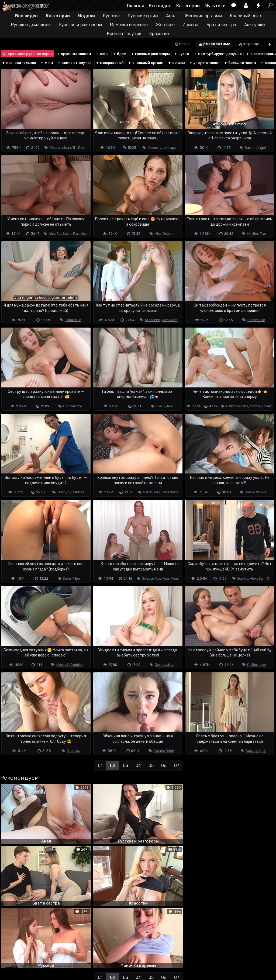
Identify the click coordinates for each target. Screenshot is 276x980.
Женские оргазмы (203, 16)
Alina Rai (55, 234)
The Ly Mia (164, 406)
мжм (47, 63)
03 (125, 766)
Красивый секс (245, 16)
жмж (102, 54)
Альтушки (255, 25)
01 (100, 766)
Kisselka (74, 751)
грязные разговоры (150, 54)
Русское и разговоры (80, 25)
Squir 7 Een (72, 578)
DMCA (9, 955)
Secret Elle (256, 320)
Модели (86, 16)
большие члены (240, 63)
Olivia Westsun (60, 148)
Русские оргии (143, 16)
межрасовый (110, 63)
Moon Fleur (170, 578)
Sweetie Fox (151, 578)
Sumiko (243, 578)
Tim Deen (79, 148)
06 (164, 766)
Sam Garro (170, 320)
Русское (111, 16)
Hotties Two (257, 234)
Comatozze (73, 406)
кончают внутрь (74, 63)
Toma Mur (73, 320)
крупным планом (74, 54)
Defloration (257, 665)
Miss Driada (164, 234)
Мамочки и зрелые (129, 25)
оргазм (176, 63)
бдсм (119, 54)
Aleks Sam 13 (260, 578)
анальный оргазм (146, 63)
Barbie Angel (255, 148)
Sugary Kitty (256, 751)
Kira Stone (153, 320)
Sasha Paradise (75, 234)
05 (151, 766)
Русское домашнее (31, 25)
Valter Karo (170, 492)
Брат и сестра (221, 25)
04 (138, 766)
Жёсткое (165, 25)
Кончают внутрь (124, 34)
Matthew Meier (261, 406)
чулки (182, 54)
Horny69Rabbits (71, 492)
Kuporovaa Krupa (162, 148)
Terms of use (28, 955)
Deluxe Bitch (164, 751)
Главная (135, 6)
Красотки (159, 34)
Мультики (215, 6)
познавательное (19, 63)
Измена (190, 25)
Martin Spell (151, 492)
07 (177, 766)
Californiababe (237, 406)
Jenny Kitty (164, 665)
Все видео (160, 6)
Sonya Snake (256, 492)
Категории (188, 6)
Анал (171, 16)
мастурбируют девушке (218, 54)
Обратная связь (56, 955)
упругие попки (204, 63)
